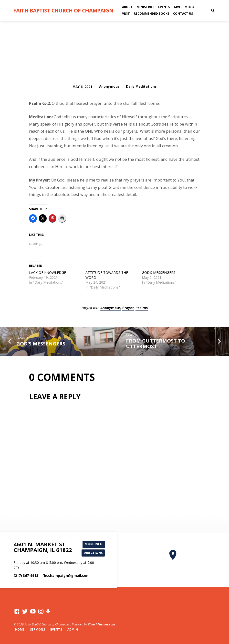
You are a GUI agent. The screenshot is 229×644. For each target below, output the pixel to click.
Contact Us (183, 14)
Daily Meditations (141, 86)
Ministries (146, 7)
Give (177, 7)
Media (189, 7)
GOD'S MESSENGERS (41, 343)
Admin (73, 629)
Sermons (37, 629)
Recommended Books (151, 14)
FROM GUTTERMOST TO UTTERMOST (156, 343)
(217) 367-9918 (26, 575)
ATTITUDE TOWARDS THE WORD (107, 275)
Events (164, 7)
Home (20, 629)
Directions (93, 553)
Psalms (142, 308)
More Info (94, 544)
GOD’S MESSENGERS (159, 273)
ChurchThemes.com (101, 624)
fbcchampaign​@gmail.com (66, 575)
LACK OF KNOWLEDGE (47, 273)
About (127, 7)
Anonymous (109, 86)
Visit (126, 14)
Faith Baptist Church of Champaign (63, 10)
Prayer (128, 308)
